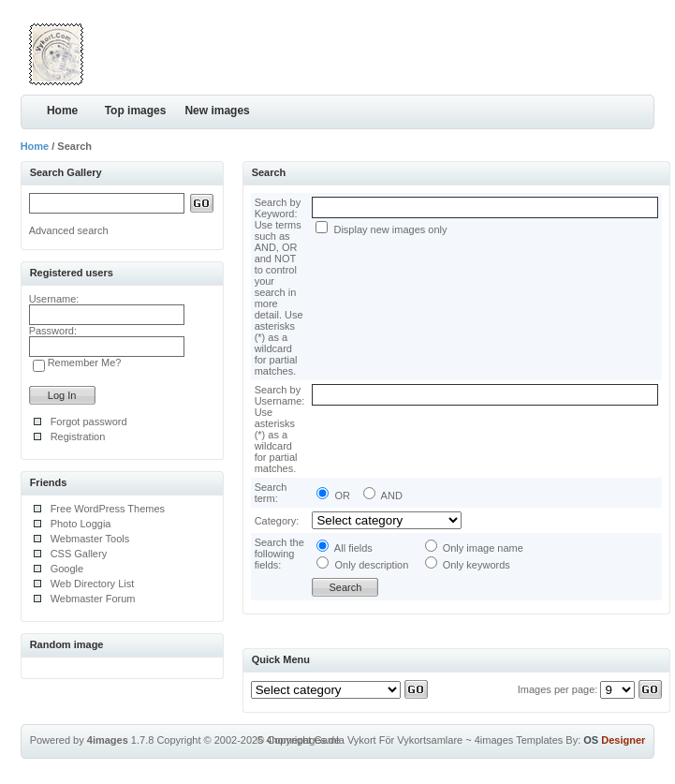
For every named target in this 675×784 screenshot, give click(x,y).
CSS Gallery (79, 554)
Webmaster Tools (90, 539)
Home (62, 111)
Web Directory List (93, 584)
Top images (136, 111)
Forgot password (89, 422)
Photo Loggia (81, 524)
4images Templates (519, 740)
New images (217, 111)
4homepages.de (303, 740)
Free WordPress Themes (108, 509)
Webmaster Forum (93, 599)
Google (67, 569)
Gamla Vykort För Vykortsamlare (388, 740)
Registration (78, 436)
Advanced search (69, 230)
